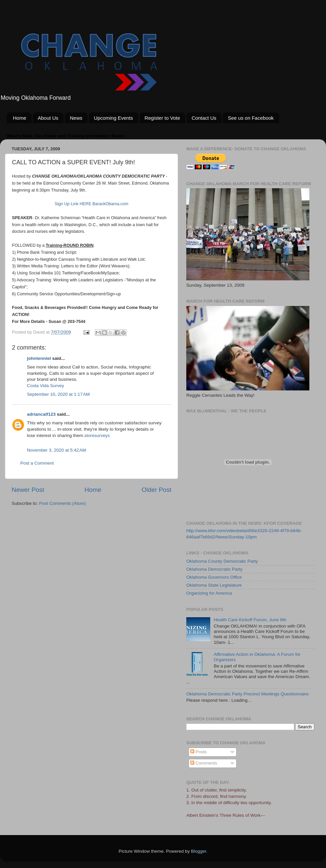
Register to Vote (163, 118)
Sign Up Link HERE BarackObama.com (91, 204)
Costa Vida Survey (46, 386)
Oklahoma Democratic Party (214, 569)
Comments (204, 763)
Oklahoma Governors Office (214, 577)
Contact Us (204, 118)
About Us (48, 118)
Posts (199, 752)
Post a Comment (37, 463)
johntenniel (39, 358)
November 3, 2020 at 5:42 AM (56, 450)
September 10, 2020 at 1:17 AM (58, 394)
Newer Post (28, 490)
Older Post (157, 490)
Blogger (199, 851)
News (76, 118)
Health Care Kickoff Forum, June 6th (250, 620)
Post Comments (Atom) (63, 503)
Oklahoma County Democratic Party (222, 561)
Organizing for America (209, 593)
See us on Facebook (251, 118)
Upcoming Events (113, 118)
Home (20, 118)
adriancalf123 (41, 414)
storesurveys (97, 435)
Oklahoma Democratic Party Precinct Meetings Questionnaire (247, 694)
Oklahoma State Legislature (214, 585)
